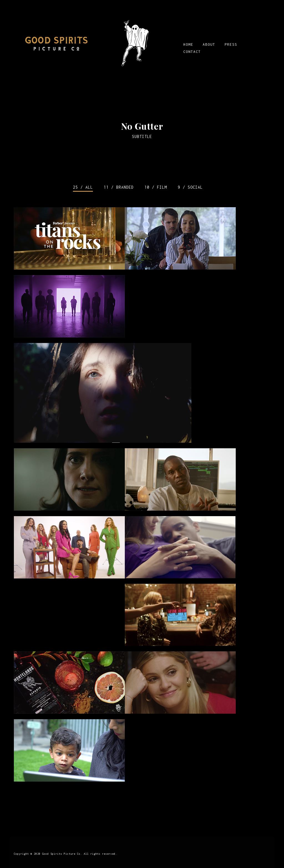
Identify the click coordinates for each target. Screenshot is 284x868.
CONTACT (192, 52)
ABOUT (209, 44)
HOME (188, 44)
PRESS (231, 44)
